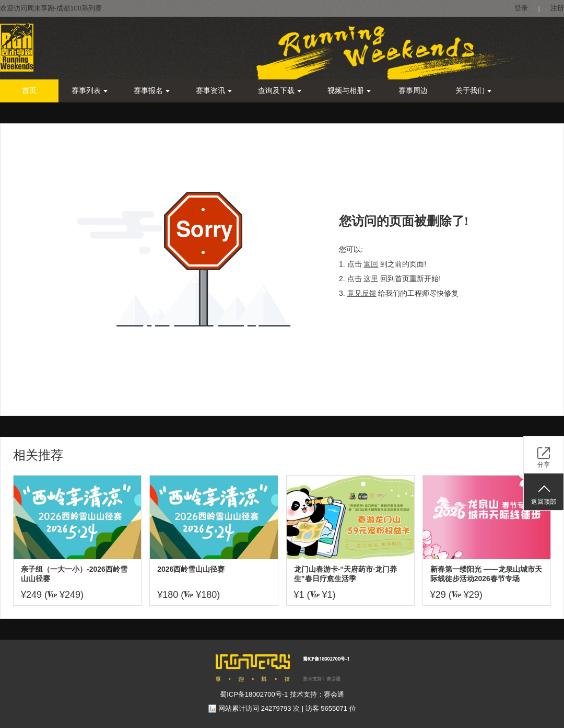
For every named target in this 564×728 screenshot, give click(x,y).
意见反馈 (362, 293)
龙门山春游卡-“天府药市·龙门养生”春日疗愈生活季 (346, 574)
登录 (521, 8)
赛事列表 (90, 91)
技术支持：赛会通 (317, 694)
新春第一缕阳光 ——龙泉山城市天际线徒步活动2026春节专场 (486, 574)
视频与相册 (349, 91)
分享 (544, 465)
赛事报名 (152, 91)
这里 (371, 279)
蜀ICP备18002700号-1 (254, 694)
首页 (29, 91)
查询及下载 (280, 91)
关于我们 (473, 91)
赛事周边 (413, 91)
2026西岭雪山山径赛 (191, 569)
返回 (371, 264)
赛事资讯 (214, 91)
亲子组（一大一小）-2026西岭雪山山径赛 (74, 574)
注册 (557, 8)
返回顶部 (544, 502)
